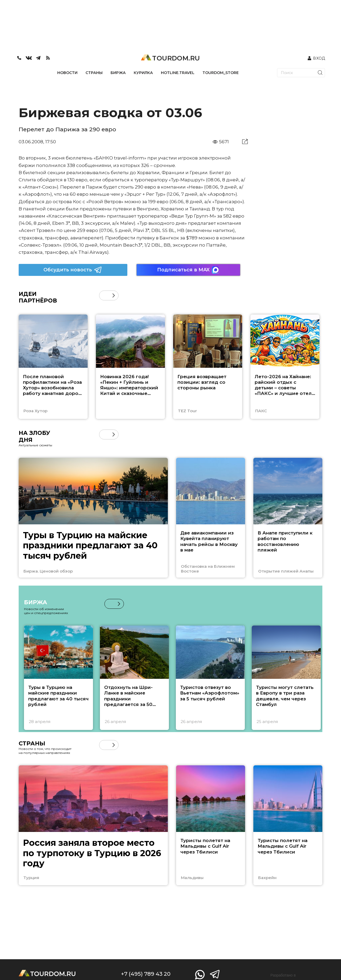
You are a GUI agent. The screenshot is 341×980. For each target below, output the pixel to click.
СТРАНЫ (94, 73)
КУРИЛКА (143, 73)
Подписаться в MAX (188, 270)
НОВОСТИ (67, 73)
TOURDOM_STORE (221, 73)
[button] (114, 295)
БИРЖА (118, 73)
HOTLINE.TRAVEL (178, 73)
